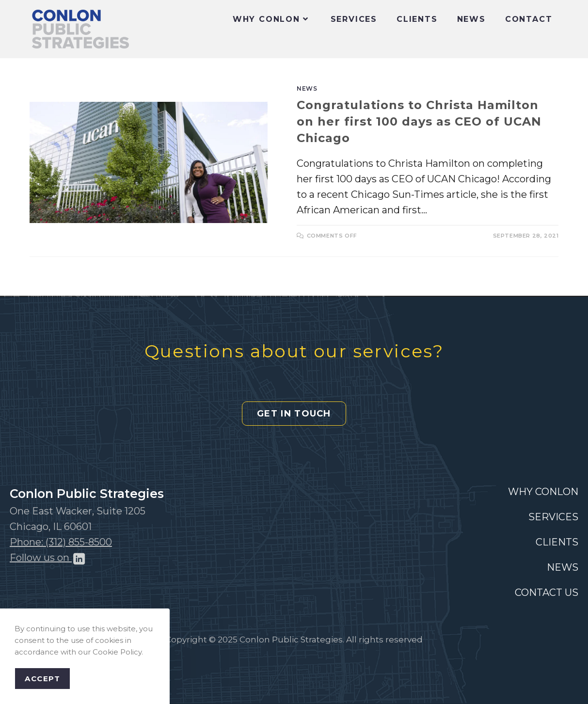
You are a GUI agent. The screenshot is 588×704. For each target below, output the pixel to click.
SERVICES (553, 517)
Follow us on (48, 558)
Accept (42, 679)
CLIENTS (557, 542)
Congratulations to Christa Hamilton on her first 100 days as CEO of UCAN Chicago (419, 121)
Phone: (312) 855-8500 (61, 542)
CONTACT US (547, 592)
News (307, 88)
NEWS (563, 567)
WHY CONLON (543, 492)
